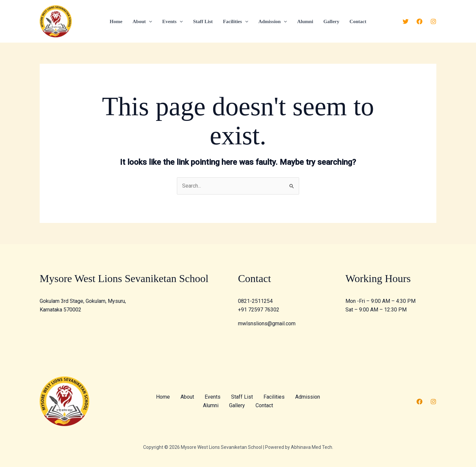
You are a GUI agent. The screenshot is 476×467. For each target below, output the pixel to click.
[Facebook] (419, 21)
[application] (150, 21)
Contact (357, 21)
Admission (273, 21)
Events (173, 21)
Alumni (304, 21)
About (143, 21)
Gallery (331, 21)
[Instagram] (433, 21)
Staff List (203, 21)
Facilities (235, 21)
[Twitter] (406, 21)
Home (117, 21)
